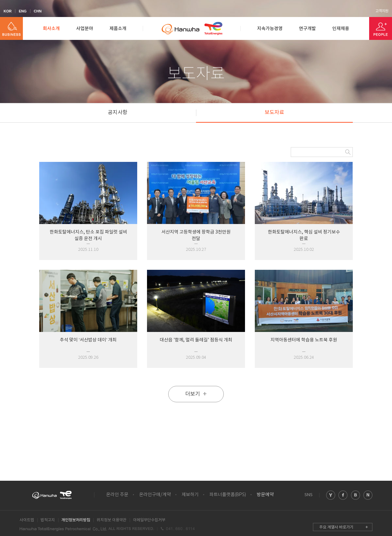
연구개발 (307, 29)
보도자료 (274, 112)
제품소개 (118, 29)
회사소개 (51, 29)
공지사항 (118, 112)
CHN (38, 11)
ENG (23, 11)
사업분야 (85, 29)
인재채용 (341, 29)
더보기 (196, 394)
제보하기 (190, 495)
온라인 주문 (117, 495)
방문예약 (265, 495)
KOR (8, 11)
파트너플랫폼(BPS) (228, 495)
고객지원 (382, 11)
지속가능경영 (270, 29)
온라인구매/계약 (155, 495)
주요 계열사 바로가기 (336, 527)
